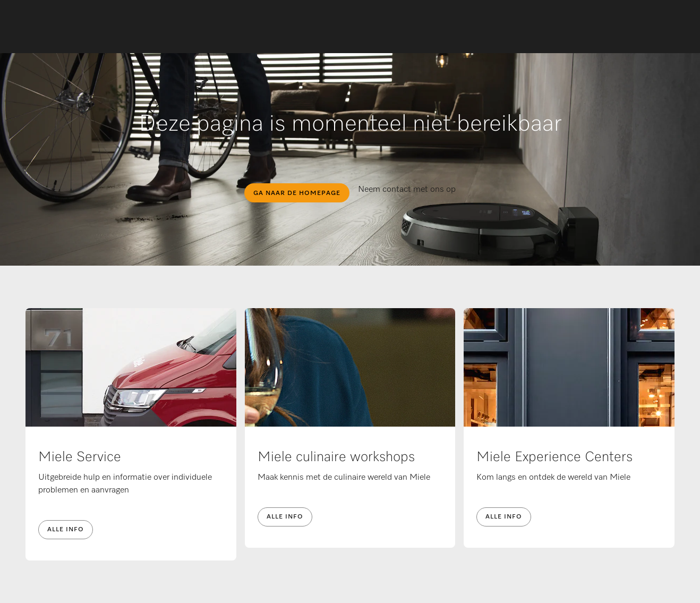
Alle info (66, 530)
